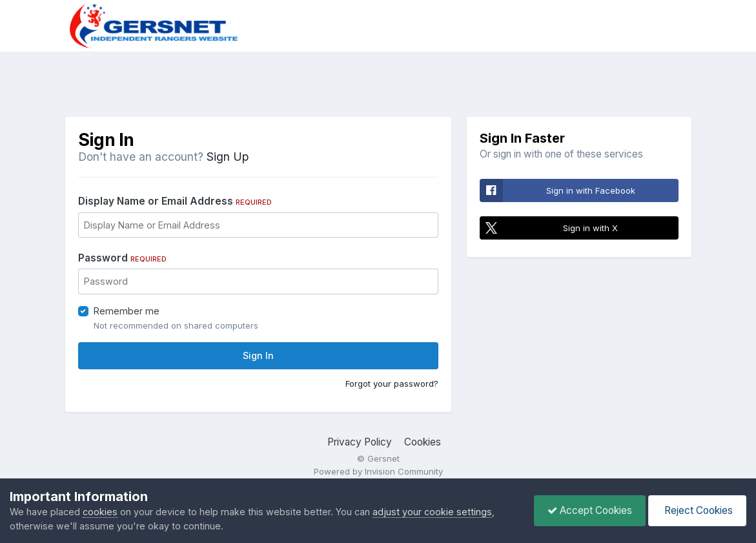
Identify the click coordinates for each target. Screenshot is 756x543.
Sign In (258, 355)
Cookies (423, 442)
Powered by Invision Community (378, 471)
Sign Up (228, 157)
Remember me (127, 311)
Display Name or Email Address (175, 201)
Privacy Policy (360, 442)
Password (122, 258)
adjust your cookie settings (432, 512)
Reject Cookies (697, 510)
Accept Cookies (590, 510)
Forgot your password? (392, 384)
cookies (100, 512)
